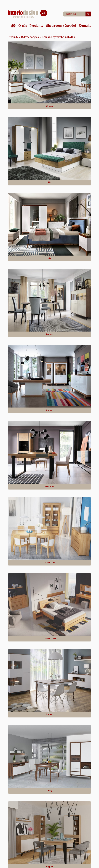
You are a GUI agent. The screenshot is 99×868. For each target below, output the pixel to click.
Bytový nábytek (30, 37)
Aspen (49, 410)
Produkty (13, 37)
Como (49, 106)
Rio (49, 182)
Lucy (49, 791)
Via (49, 258)
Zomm (50, 334)
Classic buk (49, 638)
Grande (49, 487)
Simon (49, 714)
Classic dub (49, 562)
